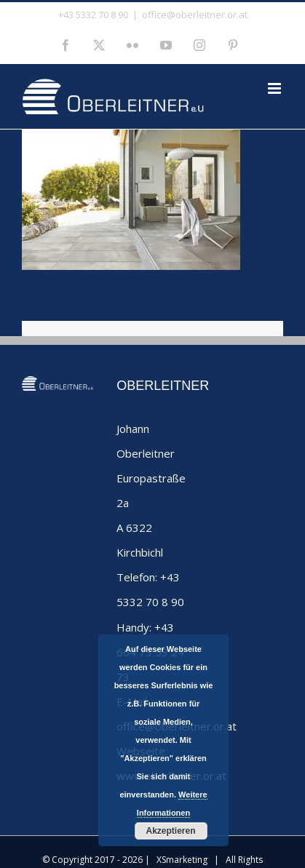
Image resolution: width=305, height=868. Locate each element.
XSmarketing (182, 860)
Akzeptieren (170, 831)
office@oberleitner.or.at (195, 15)
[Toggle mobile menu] (276, 88)
